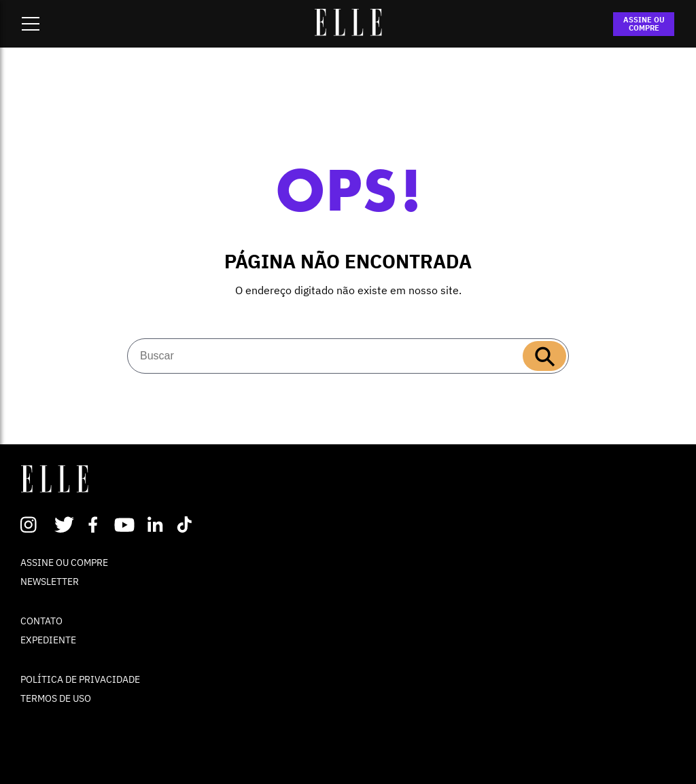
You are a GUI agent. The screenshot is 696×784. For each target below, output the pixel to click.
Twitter (65, 524)
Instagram (34, 524)
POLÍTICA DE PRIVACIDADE (80, 679)
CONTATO (41, 621)
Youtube (126, 524)
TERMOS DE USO (56, 698)
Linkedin (157, 524)
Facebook (95, 524)
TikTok (187, 524)
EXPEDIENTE (48, 640)
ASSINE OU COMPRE (644, 24)
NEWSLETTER (50, 582)
